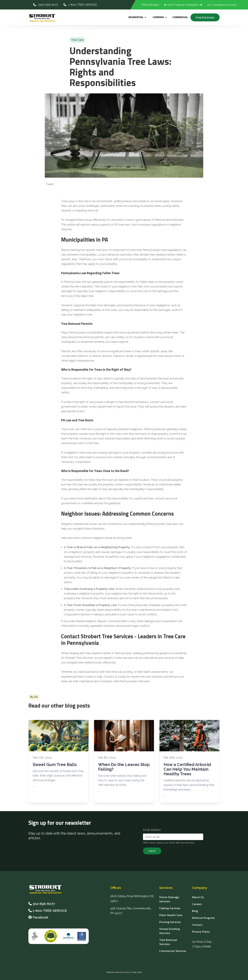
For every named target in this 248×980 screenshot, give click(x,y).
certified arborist (93, 503)
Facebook (38, 917)
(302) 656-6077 (46, 5)
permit (124, 342)
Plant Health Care (171, 915)
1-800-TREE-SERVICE (80, 5)
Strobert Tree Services (79, 658)
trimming (86, 388)
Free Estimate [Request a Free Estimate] (205, 17)
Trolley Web (136, 972)
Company (160, 17)
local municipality (136, 259)
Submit (152, 851)
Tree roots (68, 429)
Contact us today (115, 677)
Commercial (180, 17)
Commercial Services (173, 951)
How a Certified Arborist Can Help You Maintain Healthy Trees (187, 769)
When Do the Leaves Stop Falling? (124, 767)
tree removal (114, 672)
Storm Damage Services (169, 899)
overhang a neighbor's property (84, 594)
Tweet (50, 184)
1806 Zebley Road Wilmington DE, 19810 (132, 898)
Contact (197, 925)
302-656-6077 (44, 904)
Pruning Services (170, 922)
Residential (137, 17)
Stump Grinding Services (169, 931)
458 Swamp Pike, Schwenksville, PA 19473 (131, 911)
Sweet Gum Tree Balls (55, 765)
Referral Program (203, 918)
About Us (198, 897)
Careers (197, 904)
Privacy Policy (201, 932)
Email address (152, 830)
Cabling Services (170, 908)
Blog (195, 911)
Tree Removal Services (168, 942)
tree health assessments (152, 672)
